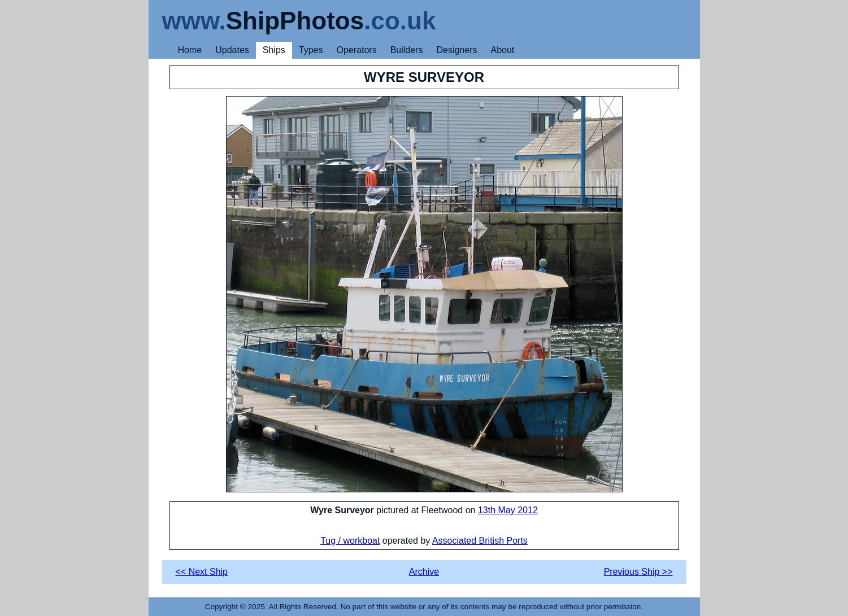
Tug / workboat (350, 541)
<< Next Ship (202, 572)
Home (190, 50)
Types (311, 50)
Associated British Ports (480, 541)
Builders (407, 50)
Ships (274, 50)
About (502, 50)
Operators (357, 50)
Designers (456, 50)
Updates (232, 50)
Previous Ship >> (638, 572)
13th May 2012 (508, 510)
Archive (424, 572)
